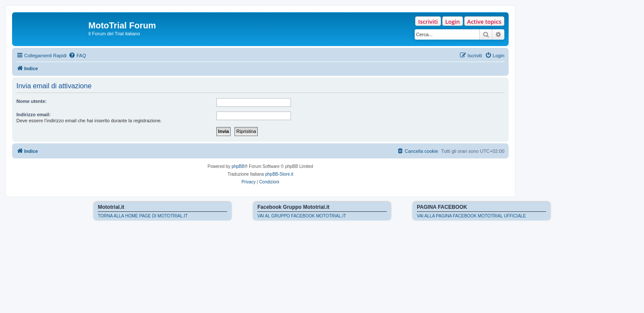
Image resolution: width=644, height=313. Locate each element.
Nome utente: (31, 101)
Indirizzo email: (33, 115)
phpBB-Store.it (279, 174)
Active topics (484, 22)
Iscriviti (428, 22)
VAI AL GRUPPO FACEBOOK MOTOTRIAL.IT (302, 216)
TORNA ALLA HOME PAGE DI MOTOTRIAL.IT (143, 216)
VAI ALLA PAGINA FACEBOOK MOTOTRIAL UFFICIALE (471, 216)
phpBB (238, 166)
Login (453, 22)
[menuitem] (77, 56)
